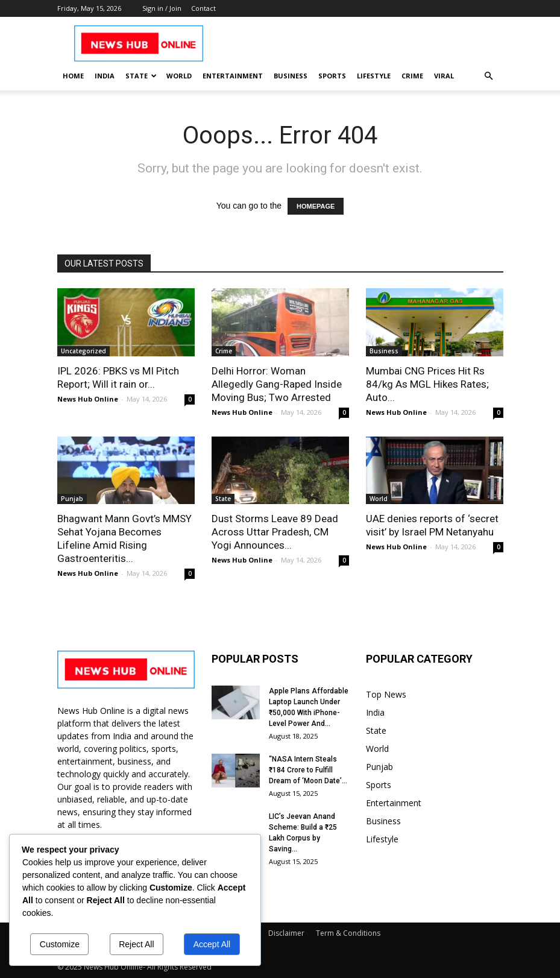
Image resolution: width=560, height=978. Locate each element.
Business (291, 76)
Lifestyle (374, 76)
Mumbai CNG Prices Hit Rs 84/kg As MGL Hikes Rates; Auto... (427, 384)
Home (73, 76)
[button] (489, 76)
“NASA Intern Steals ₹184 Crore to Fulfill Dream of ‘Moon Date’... (308, 770)
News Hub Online (88, 399)
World (179, 76)
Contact (203, 8)
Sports (332, 76)
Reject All (136, 944)
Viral (444, 76)
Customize (60, 944)
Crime (412, 76)
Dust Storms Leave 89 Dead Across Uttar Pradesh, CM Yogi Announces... (275, 532)
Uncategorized (83, 351)
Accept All (212, 944)
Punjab (72, 499)
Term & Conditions (348, 933)
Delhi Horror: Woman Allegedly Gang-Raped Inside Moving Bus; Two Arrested (277, 384)
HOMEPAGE (316, 206)
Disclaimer (286, 933)
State (141, 76)
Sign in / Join (162, 8)
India (105, 76)
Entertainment (233, 76)
